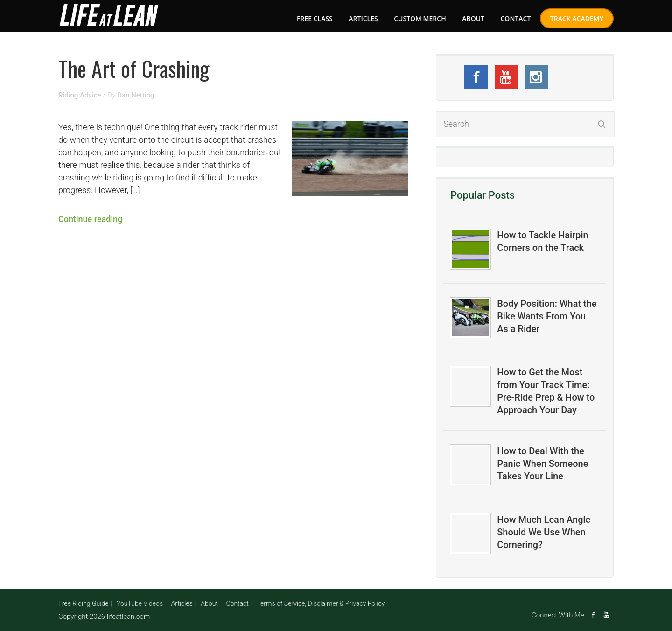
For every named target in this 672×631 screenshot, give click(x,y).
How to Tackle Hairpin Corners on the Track (542, 241)
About (473, 18)
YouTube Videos (140, 603)
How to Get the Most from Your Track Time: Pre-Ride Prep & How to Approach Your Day (546, 391)
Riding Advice (80, 95)
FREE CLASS (315, 18)
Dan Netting (136, 95)
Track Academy (577, 18)
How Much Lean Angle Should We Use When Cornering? (544, 532)
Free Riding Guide (83, 603)
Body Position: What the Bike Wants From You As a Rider (547, 316)
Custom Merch (420, 18)
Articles (363, 18)
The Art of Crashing (134, 68)
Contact (515, 18)
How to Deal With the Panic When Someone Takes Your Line (542, 464)
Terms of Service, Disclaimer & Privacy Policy (321, 603)
